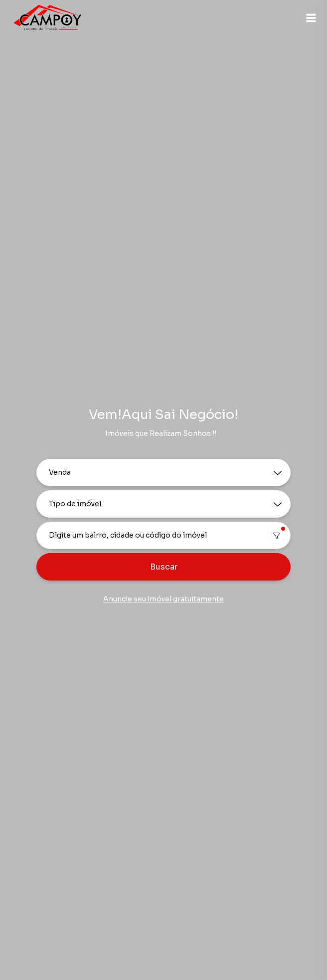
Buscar (164, 567)
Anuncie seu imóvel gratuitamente (163, 599)
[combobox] (163, 535)
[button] (311, 18)
